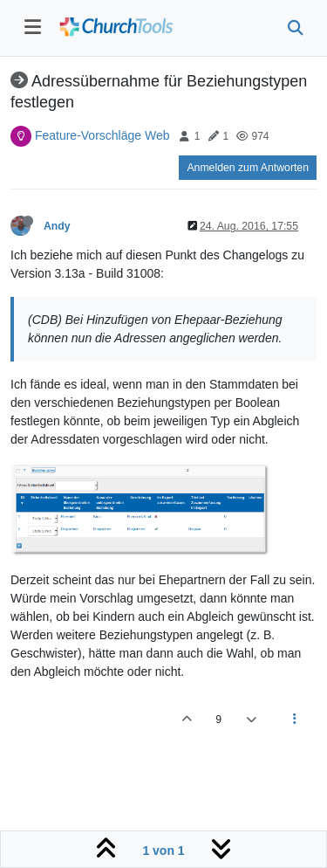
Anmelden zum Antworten (248, 168)
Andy (57, 226)
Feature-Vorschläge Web (102, 135)
